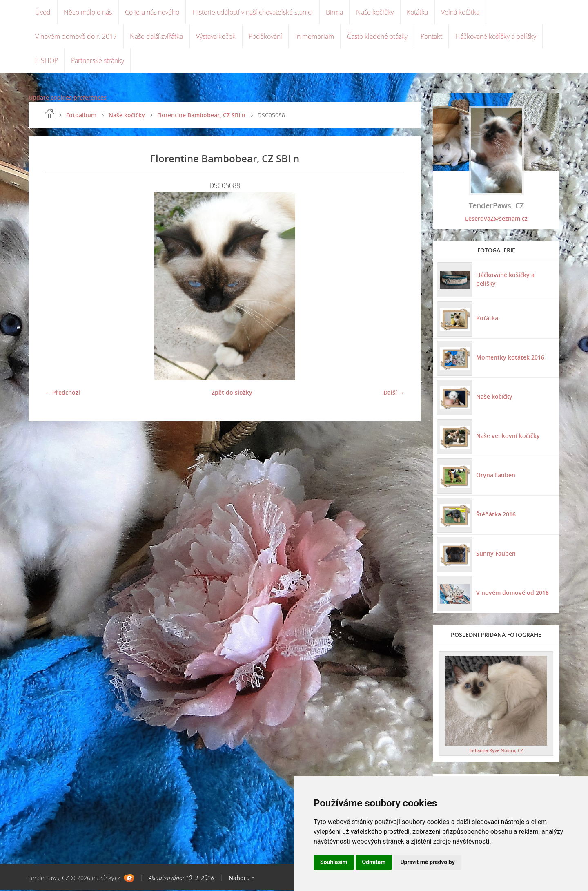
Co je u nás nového (152, 12)
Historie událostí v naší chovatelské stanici (253, 12)
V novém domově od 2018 (512, 593)
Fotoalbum (81, 116)
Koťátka (417, 12)
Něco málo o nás (88, 12)
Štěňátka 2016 (496, 515)
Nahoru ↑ (242, 879)
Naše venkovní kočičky (508, 437)
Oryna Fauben (496, 476)
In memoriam (315, 37)
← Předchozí (62, 393)
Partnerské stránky (98, 61)
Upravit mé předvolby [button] (427, 862)
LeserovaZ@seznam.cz (496, 219)
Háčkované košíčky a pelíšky (496, 37)
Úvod (43, 12)
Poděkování (265, 37)
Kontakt (431, 37)
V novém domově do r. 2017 (76, 37)
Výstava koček (216, 37)
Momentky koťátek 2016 (510, 358)
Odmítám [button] (374, 862)
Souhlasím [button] (334, 862)
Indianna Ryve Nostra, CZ (496, 751)
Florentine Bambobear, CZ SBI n (201, 116)
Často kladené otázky (377, 37)
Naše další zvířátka (156, 37)
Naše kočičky (375, 12)
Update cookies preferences (68, 98)
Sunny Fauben (496, 554)
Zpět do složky (232, 393)
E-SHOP (47, 61)
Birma (334, 12)
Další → (394, 393)
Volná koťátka (460, 12)
